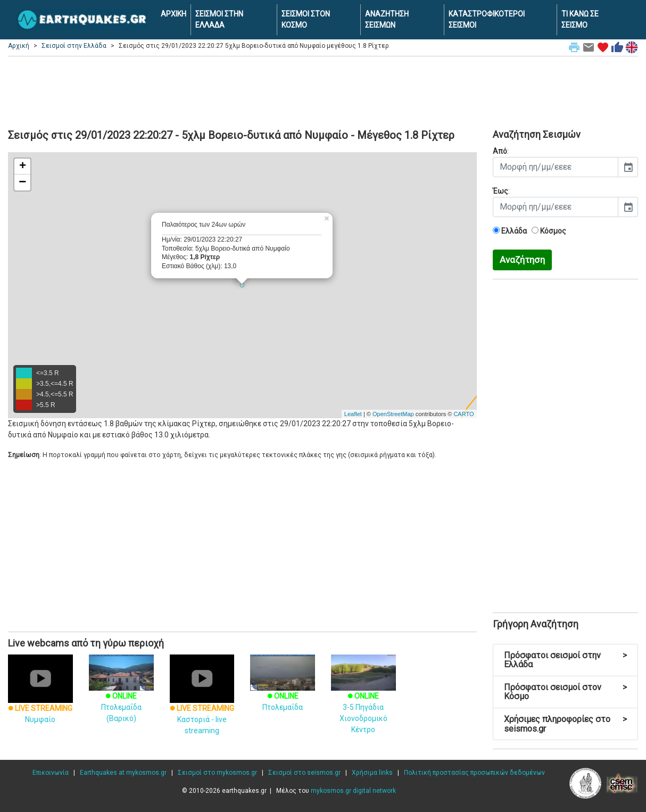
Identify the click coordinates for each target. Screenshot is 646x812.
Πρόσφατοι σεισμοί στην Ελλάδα (566, 660)
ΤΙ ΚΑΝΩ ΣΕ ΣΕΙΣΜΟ (580, 19)
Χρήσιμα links (372, 773)
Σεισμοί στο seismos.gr (304, 773)
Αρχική (19, 46)
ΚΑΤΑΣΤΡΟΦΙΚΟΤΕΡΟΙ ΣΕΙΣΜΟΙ (487, 19)
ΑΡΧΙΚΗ (173, 14)
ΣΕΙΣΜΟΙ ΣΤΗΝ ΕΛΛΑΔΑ (219, 19)
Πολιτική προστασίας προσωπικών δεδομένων (474, 773)
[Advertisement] (323, 91)
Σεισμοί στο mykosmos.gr (217, 773)
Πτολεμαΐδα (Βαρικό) (121, 695)
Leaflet (353, 414)
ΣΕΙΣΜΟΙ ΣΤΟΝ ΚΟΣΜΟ (306, 19)
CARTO (463, 414)
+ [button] (23, 167)
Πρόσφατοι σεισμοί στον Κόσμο (566, 692)
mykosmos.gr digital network (353, 791)
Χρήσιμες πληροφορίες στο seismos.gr (566, 724)
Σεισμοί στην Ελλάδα (74, 46)
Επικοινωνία (51, 773)
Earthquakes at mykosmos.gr (123, 773)
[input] (556, 167)
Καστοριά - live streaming (202, 704)
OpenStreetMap (393, 414)
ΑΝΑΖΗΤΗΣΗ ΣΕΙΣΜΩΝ (387, 19)
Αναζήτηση (522, 260)
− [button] (22, 183)
